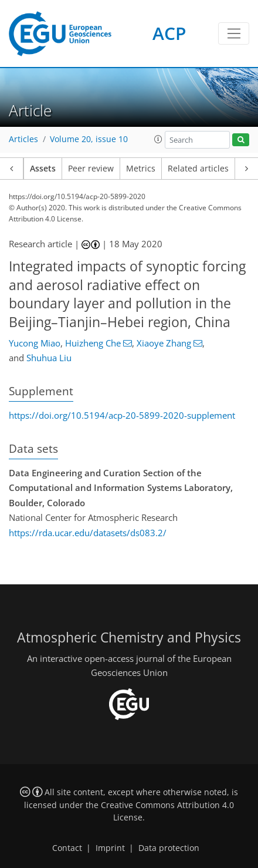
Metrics (141, 169)
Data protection (169, 848)
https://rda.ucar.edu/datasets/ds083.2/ (88, 533)
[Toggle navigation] (234, 33)
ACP (169, 33)
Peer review (91, 169)
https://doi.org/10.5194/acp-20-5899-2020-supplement (122, 415)
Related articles (198, 169)
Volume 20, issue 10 (89, 139)
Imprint (110, 848)
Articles (23, 139)
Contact (67, 848)
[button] (158, 139)
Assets (43, 169)
